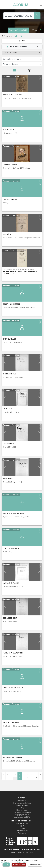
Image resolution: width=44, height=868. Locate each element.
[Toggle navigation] (41, 5)
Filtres (22, 41)
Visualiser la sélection (17, 47)
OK (6, 865)
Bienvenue (22, 801)
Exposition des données (22, 812)
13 (24, 776)
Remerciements (22, 805)
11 (20, 776)
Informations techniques (22, 803)
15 (28, 776)
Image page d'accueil (22, 815)
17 (32, 776)
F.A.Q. (22, 808)
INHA (22, 826)
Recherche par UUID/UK (22, 817)
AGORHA (21, 5)
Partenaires (22, 833)
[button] (5, 363)
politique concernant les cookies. (14, 862)
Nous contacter (22, 810)
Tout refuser (19, 865)
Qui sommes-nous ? (22, 824)
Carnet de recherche (22, 831)
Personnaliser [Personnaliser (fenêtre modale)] (35, 865)
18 (36, 776)
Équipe (22, 828)
